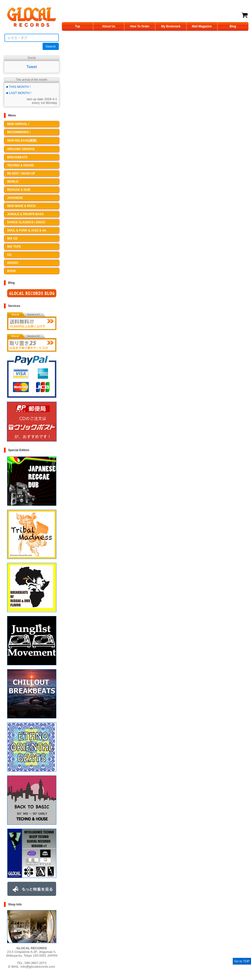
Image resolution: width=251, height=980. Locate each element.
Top (78, 26)
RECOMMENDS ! (19, 132)
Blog (233, 26)
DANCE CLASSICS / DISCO (26, 222)
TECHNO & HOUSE (21, 165)
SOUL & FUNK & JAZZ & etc (27, 230)
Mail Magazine (202, 26)
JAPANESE (15, 198)
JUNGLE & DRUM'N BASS (25, 214)
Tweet (32, 67)
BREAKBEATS (17, 157)
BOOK (12, 271)
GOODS (13, 263)
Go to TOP (242, 961)
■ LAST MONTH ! (19, 93)
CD (9, 255)
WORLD (13, 182)
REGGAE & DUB (19, 190)
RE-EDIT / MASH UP (21, 174)
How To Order (140, 26)
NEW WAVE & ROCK (21, 206)
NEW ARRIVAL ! (18, 124)
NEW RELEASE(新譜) (22, 141)
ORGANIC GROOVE (21, 149)
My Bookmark (171, 26)
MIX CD (12, 238)
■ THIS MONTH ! (18, 87)
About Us (109, 26)
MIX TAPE (14, 247)
